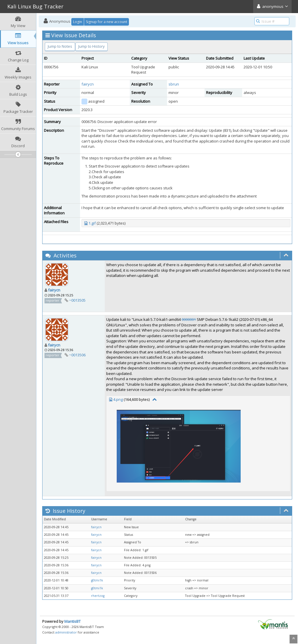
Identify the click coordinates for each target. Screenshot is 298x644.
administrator (66, 632)
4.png (118, 399)
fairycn (88, 84)
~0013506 (77, 355)
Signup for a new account (107, 22)
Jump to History (92, 46)
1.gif (92, 223)
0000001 (189, 319)
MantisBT (72, 621)
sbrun (174, 84)
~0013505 (77, 300)
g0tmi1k (97, 580)
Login (78, 22)
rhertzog (98, 596)
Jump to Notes (60, 46)
